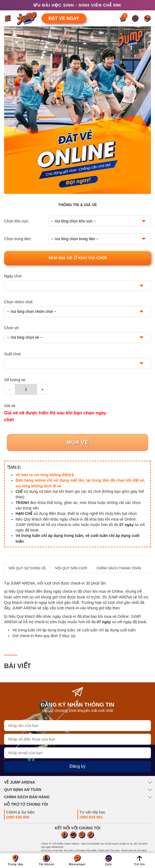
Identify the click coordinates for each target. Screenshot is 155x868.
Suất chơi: (13, 354)
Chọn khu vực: (17, 221)
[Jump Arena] (27, 18)
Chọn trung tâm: (18, 239)
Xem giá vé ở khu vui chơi (77, 258)
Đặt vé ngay (64, 18)
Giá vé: (10, 406)
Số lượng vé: (15, 380)
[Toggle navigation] (8, 18)
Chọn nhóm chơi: (19, 302)
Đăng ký (78, 766)
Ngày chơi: (13, 276)
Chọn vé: (12, 328)
